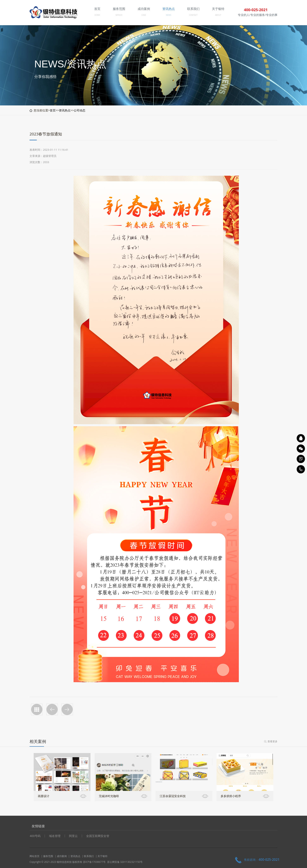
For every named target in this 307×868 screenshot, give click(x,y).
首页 (53, 110)
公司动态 (80, 110)
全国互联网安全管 (98, 836)
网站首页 (35, 856)
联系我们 (89, 856)
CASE (144, 15)
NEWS (168, 15)
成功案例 (62, 856)
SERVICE (119, 15)
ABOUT (218, 15)
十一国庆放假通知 (52, 709)
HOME (97, 15)
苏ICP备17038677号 (94, 862)
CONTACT (193, 15)
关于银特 (102, 856)
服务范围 (48, 856)
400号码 (35, 836)
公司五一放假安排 (67, 709)
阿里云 (73, 836)
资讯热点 (65, 110)
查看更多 (272, 741)
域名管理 (55, 836)
